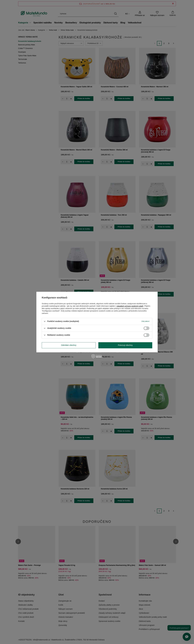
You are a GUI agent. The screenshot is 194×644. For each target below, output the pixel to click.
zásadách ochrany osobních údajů (130, 306)
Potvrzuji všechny (125, 345)
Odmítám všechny (69, 345)
